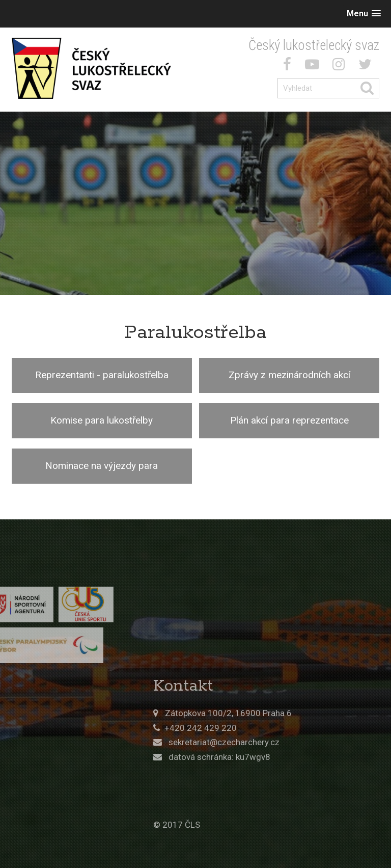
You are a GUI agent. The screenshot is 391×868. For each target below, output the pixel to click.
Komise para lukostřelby (102, 420)
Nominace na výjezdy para (102, 466)
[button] (364, 14)
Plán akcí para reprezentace (289, 420)
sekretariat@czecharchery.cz (282, 742)
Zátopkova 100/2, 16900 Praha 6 (286, 713)
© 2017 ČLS (234, 825)
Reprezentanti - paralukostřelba (102, 375)
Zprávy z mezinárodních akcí (289, 375)
